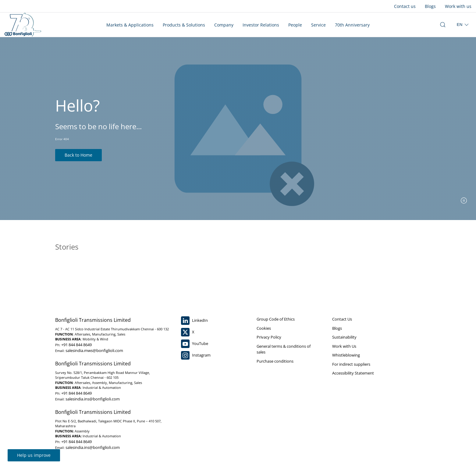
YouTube (195, 344)
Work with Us (344, 346)
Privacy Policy (269, 337)
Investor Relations (261, 25)
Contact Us (342, 319)
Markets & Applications (130, 25)
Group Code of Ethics (276, 319)
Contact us (405, 6)
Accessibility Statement (353, 373)
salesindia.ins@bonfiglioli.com (93, 399)
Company (224, 25)
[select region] (463, 25)
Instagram (196, 355)
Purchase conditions (275, 361)
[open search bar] (443, 25)
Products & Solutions (184, 25)
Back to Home (78, 155)
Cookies (264, 328)
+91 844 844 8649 (76, 345)
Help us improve (34, 455)
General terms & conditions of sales (284, 349)
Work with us (458, 6)
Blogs (430, 6)
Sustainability (344, 337)
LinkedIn (194, 321)
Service (318, 25)
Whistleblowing (346, 355)
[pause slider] (464, 201)
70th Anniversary (352, 25)
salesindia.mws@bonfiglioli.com (94, 350)
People (295, 25)
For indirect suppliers (351, 364)
